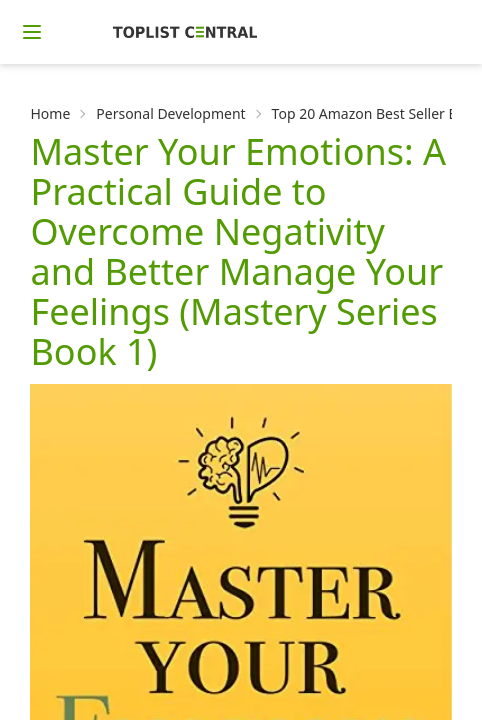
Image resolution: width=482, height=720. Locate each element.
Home (50, 113)
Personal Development (170, 113)
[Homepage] (185, 32)
